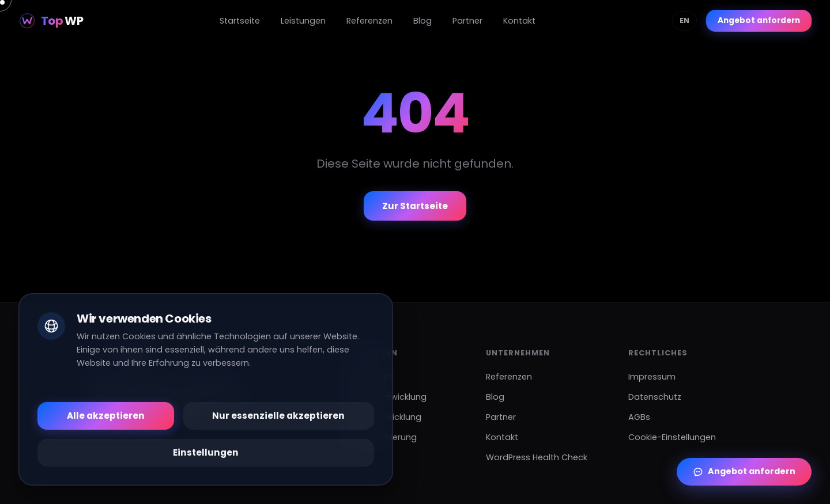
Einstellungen (206, 452)
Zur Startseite (415, 206)
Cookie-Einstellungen (672, 437)
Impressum (652, 377)
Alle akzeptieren (106, 416)
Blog (422, 21)
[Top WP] (51, 21)
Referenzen (369, 21)
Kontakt (519, 21)
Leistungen (303, 21)
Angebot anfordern (759, 20)
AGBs (639, 417)
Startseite (240, 21)
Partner (467, 21)
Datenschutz (655, 397)
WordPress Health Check (537, 457)
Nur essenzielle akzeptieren (278, 416)
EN (684, 20)
